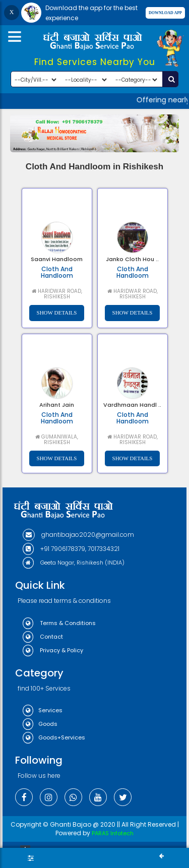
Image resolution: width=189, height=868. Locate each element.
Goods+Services (54, 737)
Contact (43, 637)
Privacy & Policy (53, 650)
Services (43, 710)
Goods (40, 724)
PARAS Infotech (113, 833)
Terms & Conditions (59, 623)
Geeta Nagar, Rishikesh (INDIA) (74, 563)
